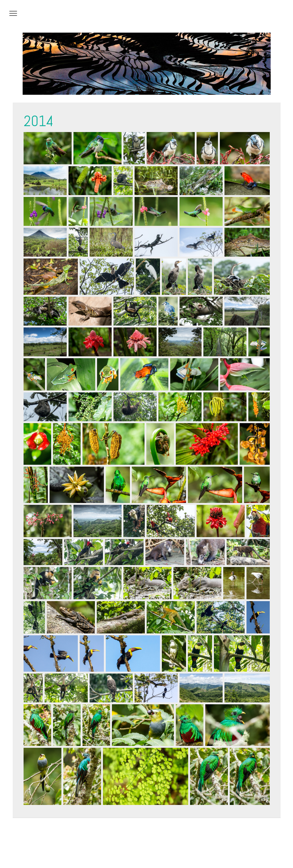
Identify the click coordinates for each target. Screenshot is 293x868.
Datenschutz (33, 849)
